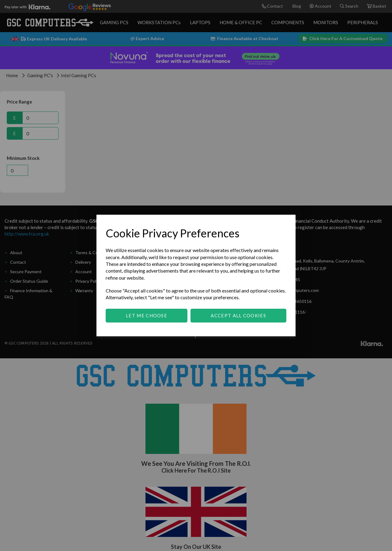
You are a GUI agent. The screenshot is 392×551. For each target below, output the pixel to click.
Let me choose (147, 315)
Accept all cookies (238, 315)
